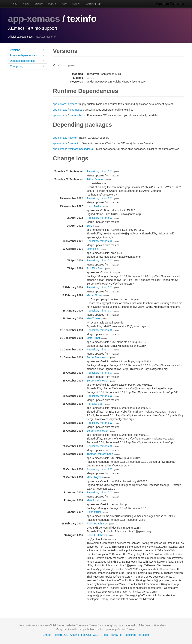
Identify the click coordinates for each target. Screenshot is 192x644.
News (26, 4)
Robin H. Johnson (97, 523)
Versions (27, 50)
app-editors (59, 104)
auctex (73, 138)
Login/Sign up (93, 4)
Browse (39, 4)
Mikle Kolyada (95, 477)
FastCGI (86, 635)
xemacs (73, 104)
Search (76, 4)
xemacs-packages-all (82, 149)
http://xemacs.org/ (45, 36)
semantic (75, 143)
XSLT (96, 635)
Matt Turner (93, 318)
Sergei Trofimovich (97, 357)
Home (14, 4)
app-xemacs (34, 19)
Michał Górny (94, 295)
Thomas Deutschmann (100, 454)
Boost (105, 635)
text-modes (76, 109)
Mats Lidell (93, 249)
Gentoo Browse (170, 4)
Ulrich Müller (94, 206)
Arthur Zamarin (95, 179)
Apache (74, 635)
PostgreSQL (61, 635)
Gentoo (47, 635)
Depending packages (27, 61)
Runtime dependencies (27, 55)
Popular (53, 4)
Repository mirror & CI (100, 171)
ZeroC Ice (116, 635)
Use (64, 4)
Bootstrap (130, 635)
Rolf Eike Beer (95, 268)
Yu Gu (90, 225)
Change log (27, 66)
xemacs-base (77, 115)
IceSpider (143, 635)
